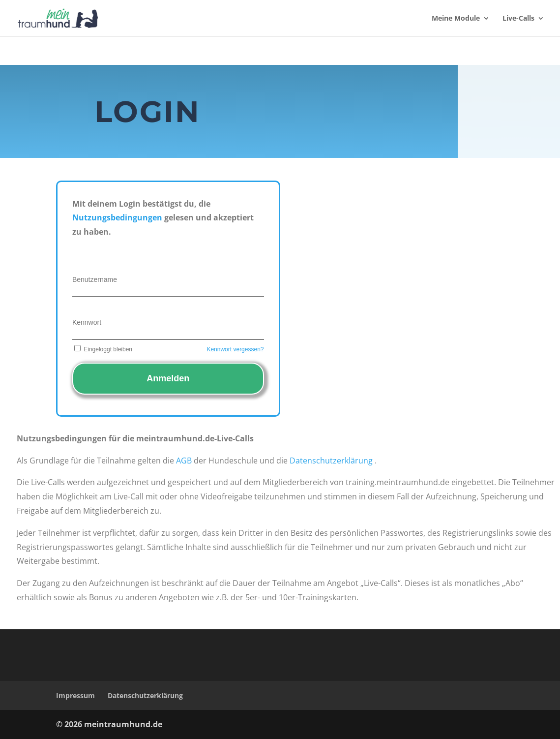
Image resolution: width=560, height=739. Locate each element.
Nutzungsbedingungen (117, 217)
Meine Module (456, 19)
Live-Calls (518, 19)
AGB (184, 461)
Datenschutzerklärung (331, 461)
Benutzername (95, 279)
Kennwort (87, 322)
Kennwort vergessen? (235, 349)
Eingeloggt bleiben (102, 349)
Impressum (75, 695)
